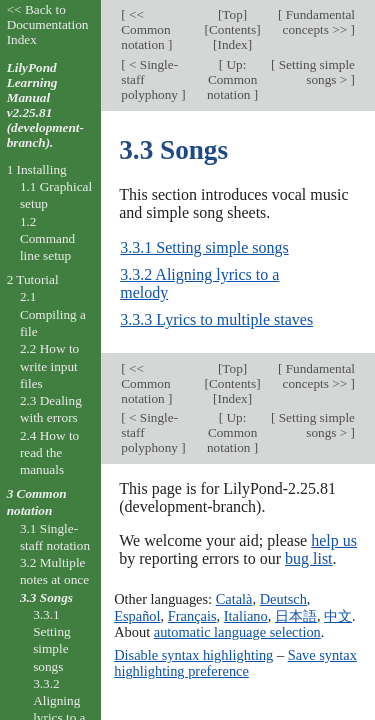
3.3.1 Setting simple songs (204, 247)
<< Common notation (145, 29)
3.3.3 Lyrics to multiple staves (216, 319)
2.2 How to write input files (49, 366)
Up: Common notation (232, 79)
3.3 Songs (46, 597)
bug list (309, 558)
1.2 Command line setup (47, 239)
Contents (232, 29)
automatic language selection (237, 632)
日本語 (296, 616)
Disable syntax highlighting (193, 655)
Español (137, 616)
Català (234, 599)
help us (334, 540)
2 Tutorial (33, 279)
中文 (338, 616)
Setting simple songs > (315, 72)
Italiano (246, 616)
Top (232, 14)
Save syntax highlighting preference (235, 663)
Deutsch (283, 599)
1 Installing (37, 169)
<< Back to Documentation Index (48, 24)
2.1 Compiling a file (53, 314)
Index (232, 44)
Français (192, 616)
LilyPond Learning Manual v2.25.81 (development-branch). (45, 105)
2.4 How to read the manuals (49, 453)
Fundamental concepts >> (318, 22)
